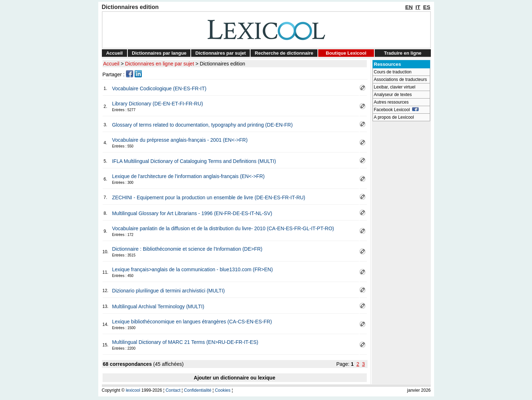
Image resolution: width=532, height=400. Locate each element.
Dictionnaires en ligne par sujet (160, 64)
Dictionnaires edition (222, 64)
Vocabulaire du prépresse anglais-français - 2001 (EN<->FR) (180, 140)
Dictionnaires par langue (159, 53)
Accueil (114, 53)
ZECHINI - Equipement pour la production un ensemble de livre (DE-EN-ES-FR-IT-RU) (209, 197)
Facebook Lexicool (396, 110)
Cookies (223, 390)
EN (409, 7)
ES (427, 7)
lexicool (133, 390)
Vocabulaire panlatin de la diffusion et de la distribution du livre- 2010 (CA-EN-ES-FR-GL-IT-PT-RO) (223, 228)
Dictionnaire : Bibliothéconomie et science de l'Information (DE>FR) (187, 249)
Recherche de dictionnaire (284, 53)
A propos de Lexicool (394, 117)
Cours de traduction (393, 72)
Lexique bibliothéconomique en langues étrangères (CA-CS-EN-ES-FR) (192, 322)
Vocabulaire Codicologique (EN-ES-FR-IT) (159, 88)
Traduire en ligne (403, 53)
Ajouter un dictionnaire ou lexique (234, 378)
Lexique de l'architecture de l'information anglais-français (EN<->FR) (188, 176)
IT (418, 7)
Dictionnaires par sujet (221, 53)
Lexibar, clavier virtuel (395, 87)
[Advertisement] (401, 232)
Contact (173, 390)
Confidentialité (198, 390)
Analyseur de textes (393, 95)
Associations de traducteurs (400, 79)
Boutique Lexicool (346, 53)
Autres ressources (391, 102)
